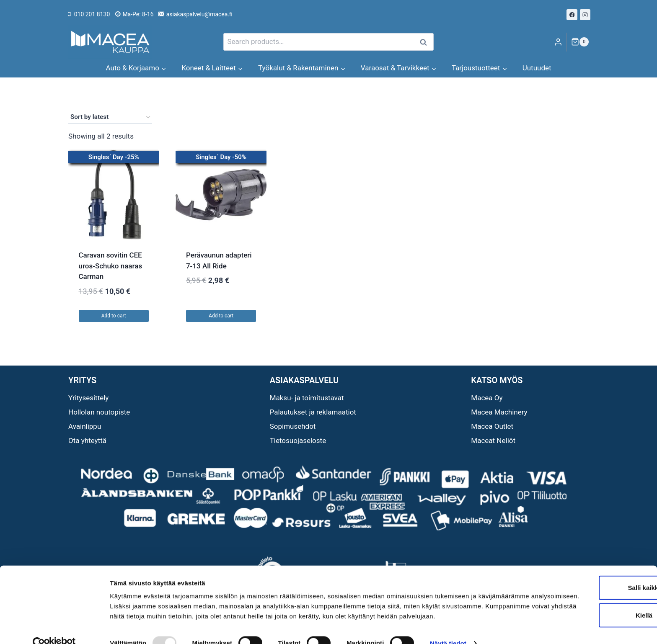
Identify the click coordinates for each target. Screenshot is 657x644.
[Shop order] (110, 117)
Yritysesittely (88, 398)
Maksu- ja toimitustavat (307, 398)
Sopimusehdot (293, 426)
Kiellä (587, 589)
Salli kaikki (587, 562)
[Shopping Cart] (580, 42)
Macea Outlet (492, 426)
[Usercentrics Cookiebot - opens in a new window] (54, 628)
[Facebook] (572, 15)
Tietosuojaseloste (298, 440)
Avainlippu (85, 426)
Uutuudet (537, 68)
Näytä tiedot (448, 627)
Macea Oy (487, 398)
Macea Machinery (499, 412)
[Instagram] (585, 15)
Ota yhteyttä (87, 440)
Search (426, 42)
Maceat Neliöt (493, 440)
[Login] (558, 42)
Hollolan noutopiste (99, 412)
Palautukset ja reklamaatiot (313, 412)
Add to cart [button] (114, 316)
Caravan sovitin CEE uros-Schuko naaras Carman (111, 266)
